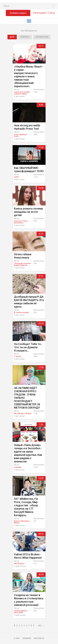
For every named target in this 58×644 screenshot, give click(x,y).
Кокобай (18, 467)
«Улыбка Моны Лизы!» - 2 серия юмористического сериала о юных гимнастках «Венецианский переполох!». (29, 76)
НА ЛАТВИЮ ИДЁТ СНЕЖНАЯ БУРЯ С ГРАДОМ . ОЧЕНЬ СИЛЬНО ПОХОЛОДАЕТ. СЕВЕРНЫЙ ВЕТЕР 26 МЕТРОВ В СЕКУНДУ (27, 398)
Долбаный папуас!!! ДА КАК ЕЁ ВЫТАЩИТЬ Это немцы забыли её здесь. (29, 302)
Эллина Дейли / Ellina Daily (21, 612)
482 (40, 626)
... (36, 626)
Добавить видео (18, 13)
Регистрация (40, 13)
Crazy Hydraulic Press (20, 135)
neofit (16, 177)
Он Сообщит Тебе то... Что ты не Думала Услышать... (28, 347)
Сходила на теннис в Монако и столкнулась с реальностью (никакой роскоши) (29, 600)
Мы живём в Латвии (23, 413)
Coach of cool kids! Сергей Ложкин (22, 93)
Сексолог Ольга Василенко (21, 222)
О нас (17, 638)
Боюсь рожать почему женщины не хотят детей (28, 212)
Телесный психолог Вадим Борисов (22, 264)
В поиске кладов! (21, 312)
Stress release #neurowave (23, 256)
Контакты (39, 638)
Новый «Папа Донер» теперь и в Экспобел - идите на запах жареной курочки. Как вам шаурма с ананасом (28, 453)
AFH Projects (19, 564)
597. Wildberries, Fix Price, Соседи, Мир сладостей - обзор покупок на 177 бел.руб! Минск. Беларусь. (26, 507)
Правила (27, 638)
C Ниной (17, 356)
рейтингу (25, 37)
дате (12, 37)
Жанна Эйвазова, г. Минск (22, 522)
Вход (52, 13)
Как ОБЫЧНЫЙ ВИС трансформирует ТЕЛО (29, 169)
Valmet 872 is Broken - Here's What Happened (28, 556)
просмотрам (42, 37)
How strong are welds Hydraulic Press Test (27, 127)
